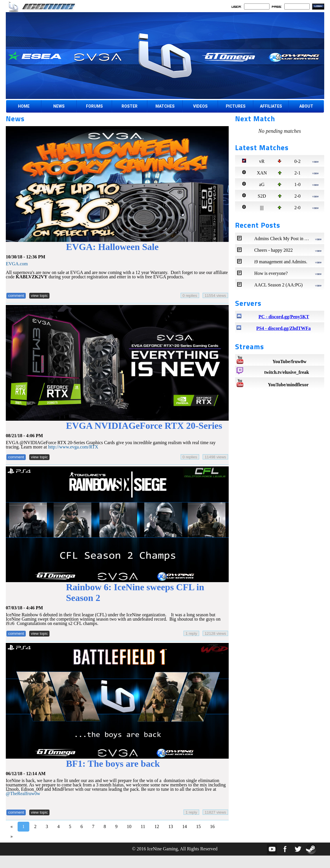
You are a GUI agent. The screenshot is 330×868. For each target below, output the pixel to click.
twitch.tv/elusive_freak (287, 372)
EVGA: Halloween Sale (112, 247)
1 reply (191, 633)
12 (157, 826)
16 (212, 826)
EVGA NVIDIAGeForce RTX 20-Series (144, 426)
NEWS (59, 106)
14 (184, 826)
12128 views (215, 633)
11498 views (215, 457)
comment (16, 296)
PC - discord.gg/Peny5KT (284, 317)
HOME (24, 106)
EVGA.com (17, 264)
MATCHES (165, 106)
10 (129, 826)
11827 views (215, 812)
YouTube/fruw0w (289, 362)
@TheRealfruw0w (23, 793)
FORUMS (94, 106)
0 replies (190, 296)
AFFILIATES (271, 106)
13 (170, 826)
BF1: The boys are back (113, 764)
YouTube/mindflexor (288, 385)
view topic (40, 296)
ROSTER (130, 106)
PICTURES (236, 106)
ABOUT (306, 106)
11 (143, 826)
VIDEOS (200, 106)
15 (198, 826)
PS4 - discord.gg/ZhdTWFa (283, 328)
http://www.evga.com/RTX (73, 447)
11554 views (215, 296)
